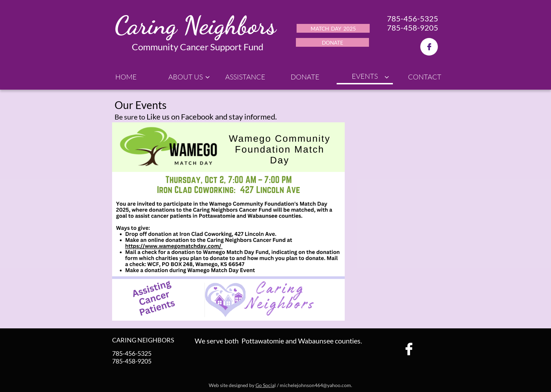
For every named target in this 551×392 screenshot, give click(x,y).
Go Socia (265, 385)
